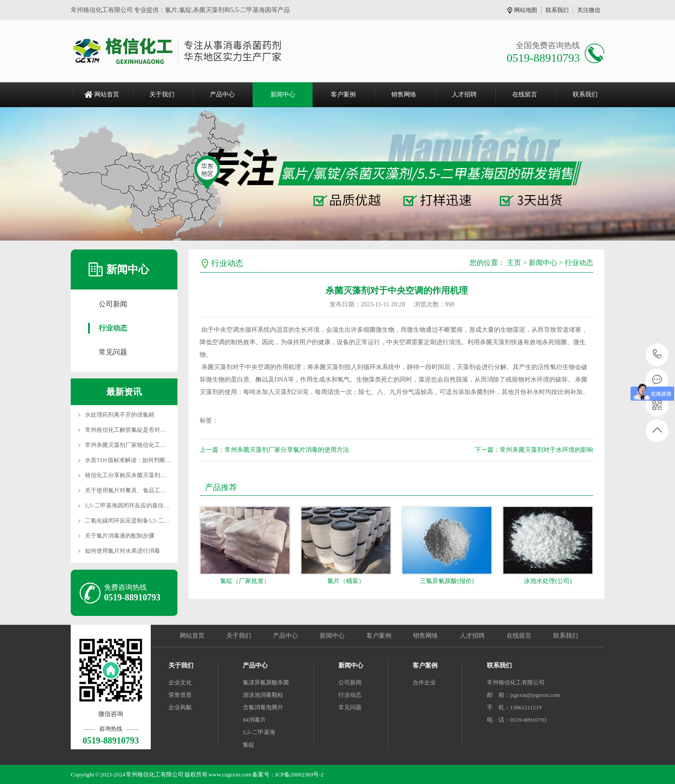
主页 (514, 263)
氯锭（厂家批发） (245, 581)
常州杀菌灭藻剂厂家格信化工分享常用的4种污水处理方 (156, 445)
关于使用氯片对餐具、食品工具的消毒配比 (140, 490)
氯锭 (249, 745)
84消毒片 (254, 720)
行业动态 (113, 328)
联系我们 (557, 10)
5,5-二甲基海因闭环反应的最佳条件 (130, 505)
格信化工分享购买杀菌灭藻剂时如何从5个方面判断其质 (156, 475)
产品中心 (222, 94)
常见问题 (113, 352)
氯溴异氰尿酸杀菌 (266, 682)
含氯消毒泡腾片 (263, 707)
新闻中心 (283, 94)
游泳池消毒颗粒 (263, 695)
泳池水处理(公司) (548, 581)
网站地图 (526, 10)
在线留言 (525, 94)
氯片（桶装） (346, 581)
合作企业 (424, 682)
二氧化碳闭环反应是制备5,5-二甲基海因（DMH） (148, 521)
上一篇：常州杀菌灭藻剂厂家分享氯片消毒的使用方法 (274, 450)
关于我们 (162, 94)
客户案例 (343, 94)
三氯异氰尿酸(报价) (447, 581)
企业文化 (180, 682)
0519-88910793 (657, 355)
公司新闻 (113, 304)
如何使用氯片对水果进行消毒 (123, 551)
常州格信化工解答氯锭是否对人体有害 (134, 430)
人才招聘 (464, 94)
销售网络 (404, 94)
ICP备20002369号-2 (299, 774)
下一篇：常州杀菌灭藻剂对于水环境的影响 (534, 450)
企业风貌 (180, 707)
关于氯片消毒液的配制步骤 (120, 536)
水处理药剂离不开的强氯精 (120, 415)
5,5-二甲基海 (259, 732)
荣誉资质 (180, 695)
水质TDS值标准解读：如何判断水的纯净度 (140, 460)
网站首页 (107, 94)
